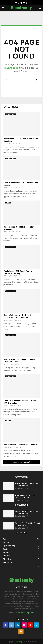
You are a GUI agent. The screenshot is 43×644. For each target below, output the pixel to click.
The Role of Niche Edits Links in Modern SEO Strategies (20, 402)
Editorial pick (7, 559)
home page (12, 68)
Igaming (8, 203)
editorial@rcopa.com (26, 613)
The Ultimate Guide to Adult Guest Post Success (21, 184)
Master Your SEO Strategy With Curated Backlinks (21, 140)
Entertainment (8, 562)
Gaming (6, 549)
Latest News (11, 107)
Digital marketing (10, 114)
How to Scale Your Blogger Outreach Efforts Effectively (19, 361)
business (6, 553)
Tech (5, 539)
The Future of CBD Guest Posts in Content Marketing (18, 272)
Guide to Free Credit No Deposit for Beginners (19, 228)
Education (6, 556)
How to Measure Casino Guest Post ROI (21, 445)
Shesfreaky (21, 8)
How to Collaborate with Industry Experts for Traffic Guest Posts (18, 316)
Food (5, 566)
